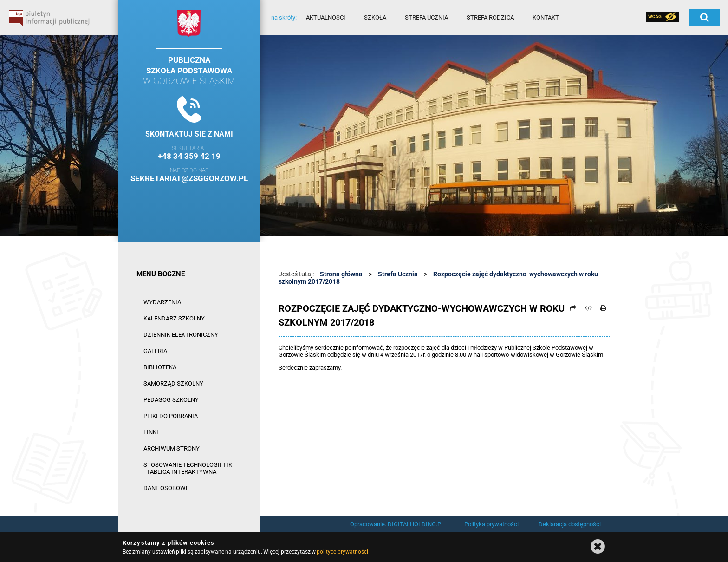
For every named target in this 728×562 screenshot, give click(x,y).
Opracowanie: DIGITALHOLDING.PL (397, 524)
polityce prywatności (342, 552)
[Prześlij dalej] (573, 308)
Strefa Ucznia (398, 274)
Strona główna (341, 274)
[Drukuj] (603, 308)
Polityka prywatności (491, 524)
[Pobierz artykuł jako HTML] (588, 308)
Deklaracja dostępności (570, 524)
